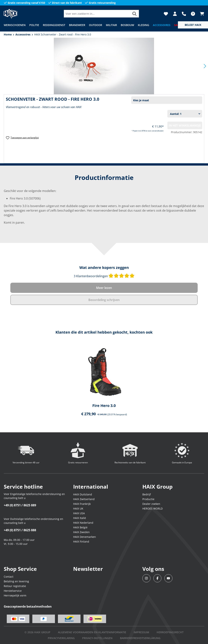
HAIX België (80, 527)
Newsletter (88, 569)
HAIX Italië (80, 518)
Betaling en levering (16, 581)
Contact (9, 577)
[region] (104, 383)
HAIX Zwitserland (84, 499)
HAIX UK (78, 509)
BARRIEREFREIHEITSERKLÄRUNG (140, 638)
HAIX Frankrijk (82, 504)
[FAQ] (193, 14)
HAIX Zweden (81, 532)
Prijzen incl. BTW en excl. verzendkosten (148, 131)
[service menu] (193, 25)
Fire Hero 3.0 (104, 406)
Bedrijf (147, 494)
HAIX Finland (81, 542)
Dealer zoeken (151, 504)
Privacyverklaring (61, 638)
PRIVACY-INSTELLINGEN (97, 638)
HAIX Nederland (83, 523)
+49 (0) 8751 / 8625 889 (20, 505)
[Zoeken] (135, 14)
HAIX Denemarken (85, 537)
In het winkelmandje (185, 125)
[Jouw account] (175, 14)
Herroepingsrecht (170, 632)
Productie (148, 499)
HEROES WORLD (153, 509)
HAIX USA (79, 513)
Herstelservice (13, 591)
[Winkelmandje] (201, 14)
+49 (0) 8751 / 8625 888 (20, 530)
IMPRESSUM (141, 632)
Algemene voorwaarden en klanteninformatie (92, 632)
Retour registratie (15, 586)
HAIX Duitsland (83, 494)
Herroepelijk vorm (15, 595)
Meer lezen (104, 288)
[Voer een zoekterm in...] (97, 14)
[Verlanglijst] (166, 14)
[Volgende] (205, 66)
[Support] (184, 14)
